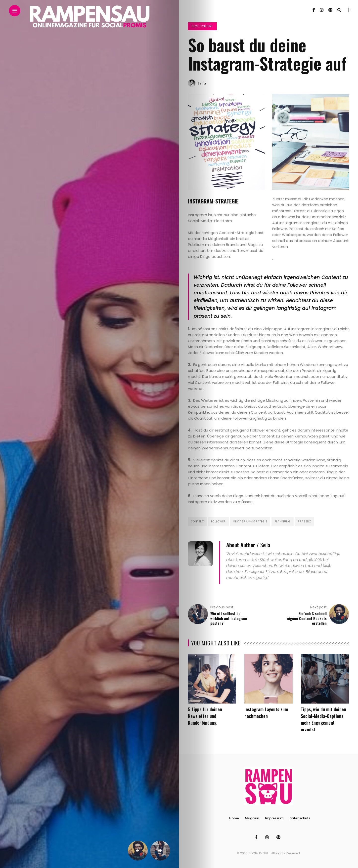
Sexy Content (202, 26)
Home (234, 818)
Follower (218, 522)
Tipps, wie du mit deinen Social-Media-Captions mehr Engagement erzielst (323, 719)
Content (197, 522)
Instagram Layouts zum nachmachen (266, 713)
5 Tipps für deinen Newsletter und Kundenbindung (205, 716)
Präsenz (304, 522)
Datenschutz (300, 818)
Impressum (274, 818)
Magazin (252, 818)
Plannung (283, 522)
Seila (202, 83)
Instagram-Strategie (250, 522)
